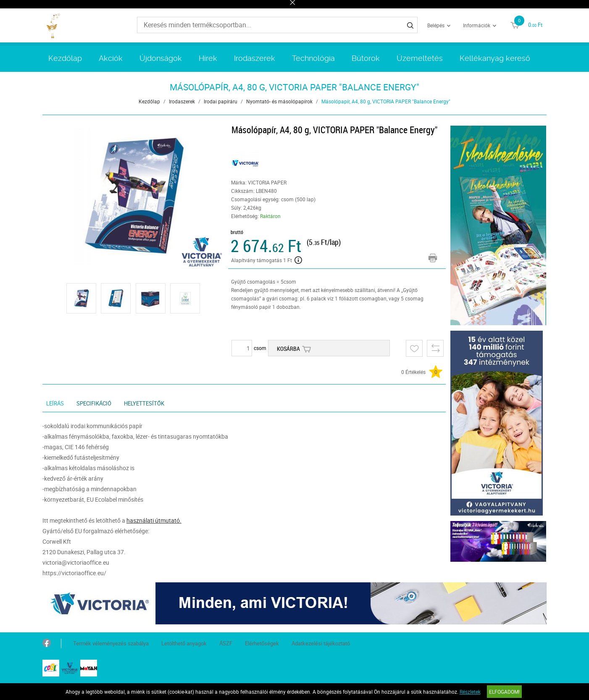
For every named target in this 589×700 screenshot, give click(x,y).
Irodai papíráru (221, 101)
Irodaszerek (255, 58)
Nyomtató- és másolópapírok (279, 101)
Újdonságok (161, 58)
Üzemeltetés (420, 58)
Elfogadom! (504, 692)
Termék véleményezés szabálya (111, 643)
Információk (477, 25)
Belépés (436, 25)
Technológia (313, 58)
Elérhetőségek (262, 643)
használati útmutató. (154, 520)
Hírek (208, 58)
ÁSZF (226, 643)
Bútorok (366, 58)
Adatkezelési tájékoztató (321, 643)
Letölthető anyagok (184, 643)
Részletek (470, 692)
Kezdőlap (65, 58)
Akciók (111, 58)
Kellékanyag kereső (495, 58)
